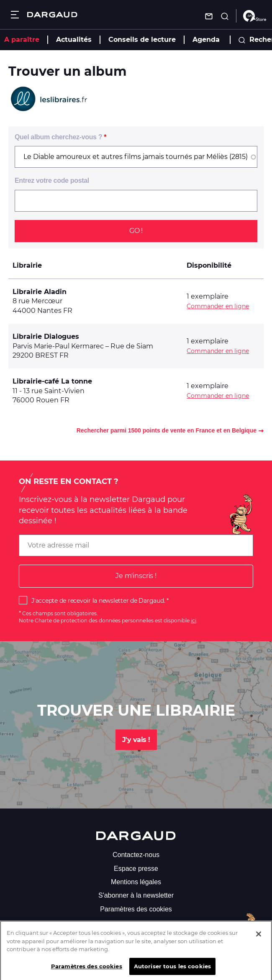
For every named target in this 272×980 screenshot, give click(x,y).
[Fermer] (259, 939)
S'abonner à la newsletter (136, 895)
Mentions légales (136, 882)
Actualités (74, 40)
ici (194, 620)
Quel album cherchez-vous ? (58, 137)
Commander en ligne (218, 306)
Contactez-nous (136, 855)
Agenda (206, 40)
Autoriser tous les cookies (172, 971)
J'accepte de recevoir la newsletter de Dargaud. (98, 601)
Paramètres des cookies (136, 909)
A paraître (22, 40)
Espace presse (136, 869)
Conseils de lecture (142, 40)
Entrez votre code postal (52, 180)
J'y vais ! (136, 740)
